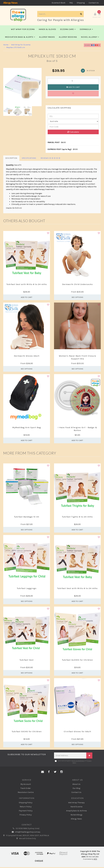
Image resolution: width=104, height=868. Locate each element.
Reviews (51, 159)
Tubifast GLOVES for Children (77, 661)
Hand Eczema (76, 807)
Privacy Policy (26, 815)
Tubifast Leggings (27, 589)
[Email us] (43, 773)
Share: (92, 46)
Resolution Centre (26, 793)
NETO (95, 860)
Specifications (29, 159)
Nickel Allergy (90, 38)
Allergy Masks (47, 38)
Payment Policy (26, 811)
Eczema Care (68, 30)
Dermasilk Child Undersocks (77, 285)
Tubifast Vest (27, 661)
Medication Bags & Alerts (20, 38)
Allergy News (10, 3)
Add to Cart (73, 88)
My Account (26, 785)
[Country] (73, 122)
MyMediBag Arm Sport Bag (27, 428)
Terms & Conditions (78, 762)
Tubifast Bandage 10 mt (27, 517)
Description (11, 159)
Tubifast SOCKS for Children (27, 732)
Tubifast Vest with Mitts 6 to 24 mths (27, 285)
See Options (77, 298)
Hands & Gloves (47, 30)
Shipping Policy (26, 803)
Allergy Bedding (68, 38)
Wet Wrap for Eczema (23, 30)
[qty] (73, 117)
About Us (76, 785)
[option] (22, 88)
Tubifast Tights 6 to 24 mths (77, 517)
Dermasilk (86, 30)
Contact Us (94, 3)
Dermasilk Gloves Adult (27, 357)
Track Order (26, 789)
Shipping (81, 3)
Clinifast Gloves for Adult (77, 732)
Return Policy (26, 807)
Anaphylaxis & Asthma (76, 811)
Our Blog (76, 789)
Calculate (73, 133)
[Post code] (73, 127)
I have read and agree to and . (73, 762)
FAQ (71, 3)
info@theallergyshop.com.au (26, 833)
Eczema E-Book (58, 3)
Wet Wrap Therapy (76, 803)
